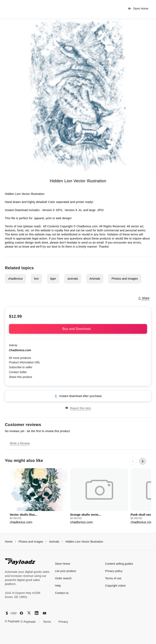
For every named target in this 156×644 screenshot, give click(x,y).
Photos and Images (125, 279)
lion (36, 279)
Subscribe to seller (21, 367)
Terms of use (113, 578)
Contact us (62, 593)
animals (73, 279)
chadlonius (15, 279)
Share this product (21, 377)
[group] (39, 496)
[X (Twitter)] (29, 613)
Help (58, 586)
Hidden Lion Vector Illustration (84, 542)
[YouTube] (44, 613)
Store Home (138, 9)
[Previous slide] (133, 461)
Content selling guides (119, 564)
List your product (66, 571)
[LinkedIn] (37, 613)
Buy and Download (78, 329)
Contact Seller (18, 372)
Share (144, 298)
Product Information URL (25, 362)
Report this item (78, 408)
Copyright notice (115, 586)
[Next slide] (143, 461)
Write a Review (20, 443)
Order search (63, 578)
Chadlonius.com (20, 350)
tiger (53, 279)
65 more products (20, 358)
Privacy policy (114, 571)
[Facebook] (21, 613)
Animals (95, 279)
